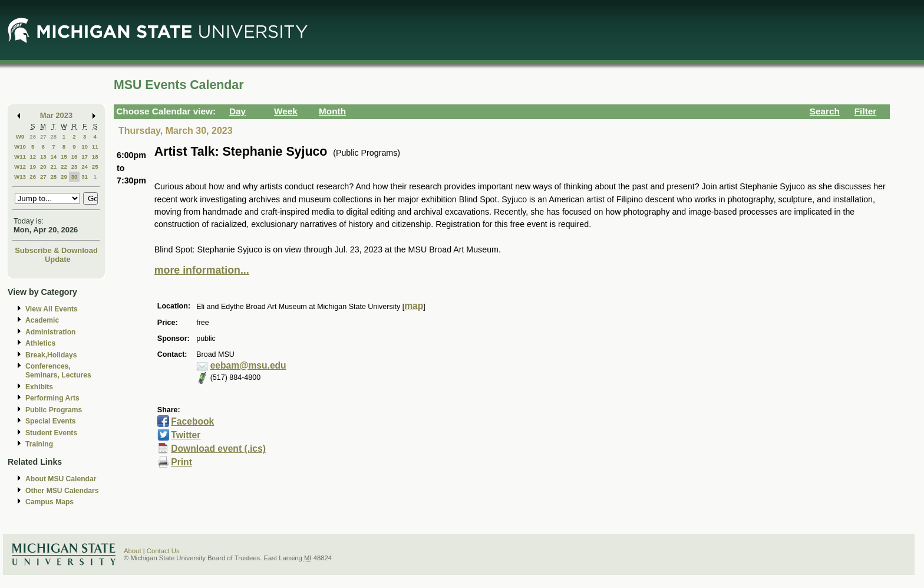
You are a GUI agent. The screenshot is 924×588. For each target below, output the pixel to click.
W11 (20, 157)
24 (85, 167)
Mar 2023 (56, 115)
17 (85, 157)
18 (95, 157)
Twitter (186, 435)
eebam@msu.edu (248, 365)
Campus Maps (49, 502)
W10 (20, 147)
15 (64, 157)
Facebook (192, 421)
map (414, 306)
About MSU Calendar (61, 479)
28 (53, 137)
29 (64, 177)
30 (75, 177)
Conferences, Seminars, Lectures (58, 371)
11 (95, 147)
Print (181, 462)
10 (85, 147)
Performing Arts (52, 398)
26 (33, 137)
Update (58, 259)
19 (33, 167)
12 (33, 157)
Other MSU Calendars (62, 491)
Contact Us (163, 551)
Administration (50, 332)
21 (53, 167)
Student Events (51, 433)
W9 (20, 137)
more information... (202, 270)
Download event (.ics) (218, 449)
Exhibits (39, 387)
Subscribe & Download (56, 250)
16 (75, 157)
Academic (42, 320)
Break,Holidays (51, 355)
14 (53, 157)
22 (64, 167)
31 (85, 177)
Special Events (50, 421)
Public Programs (54, 410)
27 (43, 137)
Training (39, 444)
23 (75, 167)
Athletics (40, 343)
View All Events (52, 309)
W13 (20, 177)
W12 (20, 167)
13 (43, 157)
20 (43, 167)
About (133, 551)
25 (95, 167)
